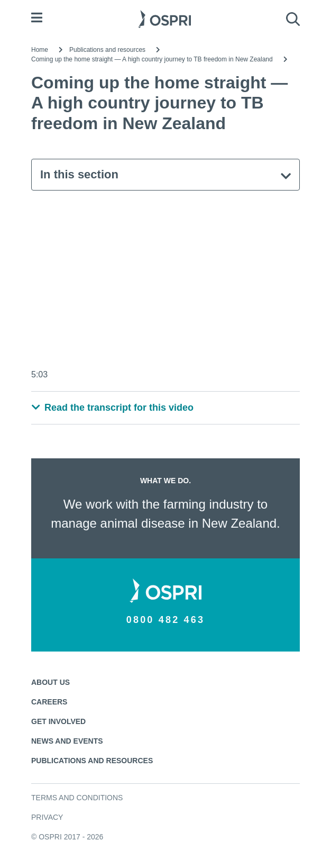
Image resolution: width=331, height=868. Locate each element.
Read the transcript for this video (113, 408)
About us (50, 682)
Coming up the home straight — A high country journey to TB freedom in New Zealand (152, 59)
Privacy (47, 817)
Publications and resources (107, 50)
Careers (49, 702)
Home (40, 50)
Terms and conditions (77, 798)
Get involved (58, 721)
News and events (67, 741)
